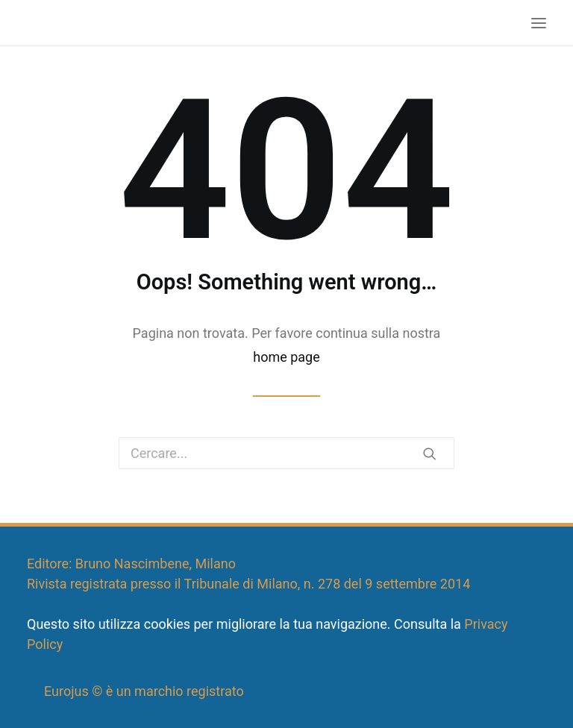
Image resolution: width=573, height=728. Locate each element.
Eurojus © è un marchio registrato (144, 691)
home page (286, 357)
